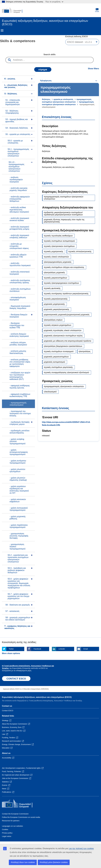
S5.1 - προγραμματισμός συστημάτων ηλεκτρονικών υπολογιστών (18, 152)
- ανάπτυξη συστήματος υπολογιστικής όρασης (20, 281)
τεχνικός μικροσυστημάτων (55, 278)
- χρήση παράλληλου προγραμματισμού (19, 526)
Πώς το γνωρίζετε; (54, 2)
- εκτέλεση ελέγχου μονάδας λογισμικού (18, 344)
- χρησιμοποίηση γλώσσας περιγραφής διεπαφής (19, 536)
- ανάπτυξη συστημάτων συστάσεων (20, 290)
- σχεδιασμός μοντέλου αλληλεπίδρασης (19, 432)
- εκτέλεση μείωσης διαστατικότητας (18, 352)
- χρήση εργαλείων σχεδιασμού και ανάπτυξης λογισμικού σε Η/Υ (19, 490)
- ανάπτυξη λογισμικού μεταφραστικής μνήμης (19, 228)
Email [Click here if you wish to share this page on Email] (86, 649)
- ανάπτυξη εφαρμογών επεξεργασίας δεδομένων (20, 199)
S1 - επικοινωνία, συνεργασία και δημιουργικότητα (13, 102)
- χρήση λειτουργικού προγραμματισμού (19, 509)
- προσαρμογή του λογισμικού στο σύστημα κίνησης (20, 413)
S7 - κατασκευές (12, 611)
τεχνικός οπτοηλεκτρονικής (80, 251)
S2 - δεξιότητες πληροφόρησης (12, 112)
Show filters (93, 69)
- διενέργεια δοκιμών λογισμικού (18, 316)
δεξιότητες (46, 99)
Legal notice (7, 836)
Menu (2, 30)
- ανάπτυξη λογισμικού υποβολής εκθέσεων (19, 236)
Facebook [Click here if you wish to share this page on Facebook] (37, 649)
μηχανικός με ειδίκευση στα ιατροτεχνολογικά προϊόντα (67, 341)
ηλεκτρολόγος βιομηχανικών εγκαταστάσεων (63, 346)
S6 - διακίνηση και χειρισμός (18, 605)
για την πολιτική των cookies (81, 848)
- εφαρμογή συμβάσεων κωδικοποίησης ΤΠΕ (20, 395)
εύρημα (43, 69)
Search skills (50, 55)
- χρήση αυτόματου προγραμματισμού (18, 462)
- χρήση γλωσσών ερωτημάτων (17, 470)
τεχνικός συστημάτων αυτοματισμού (59, 241)
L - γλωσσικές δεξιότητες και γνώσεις (16, 86)
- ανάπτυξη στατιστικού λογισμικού (20, 273)
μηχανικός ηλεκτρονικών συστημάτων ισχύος (63, 336)
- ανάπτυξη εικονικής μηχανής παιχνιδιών (19, 189)
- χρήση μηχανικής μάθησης (18, 518)
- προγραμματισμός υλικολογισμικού (18, 404)
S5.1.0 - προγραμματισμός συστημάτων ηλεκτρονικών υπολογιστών (16, 167)
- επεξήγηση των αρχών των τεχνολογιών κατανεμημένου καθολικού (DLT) (20, 376)
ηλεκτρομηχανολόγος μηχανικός (58, 262)
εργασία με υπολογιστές (63, 99)
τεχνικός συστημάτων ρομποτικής (58, 367)
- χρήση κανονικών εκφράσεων (18, 500)
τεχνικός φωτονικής (52, 288)
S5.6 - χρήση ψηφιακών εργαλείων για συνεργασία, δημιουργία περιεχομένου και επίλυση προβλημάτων (19, 583)
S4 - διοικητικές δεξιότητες (17, 128)
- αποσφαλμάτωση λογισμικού (18, 299)
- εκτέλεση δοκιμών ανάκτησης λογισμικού (19, 335)
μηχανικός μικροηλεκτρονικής (56, 309)
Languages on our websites (12, 826)
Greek (97, 10)
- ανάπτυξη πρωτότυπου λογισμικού (20, 264)
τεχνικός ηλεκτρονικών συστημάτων (59, 246)
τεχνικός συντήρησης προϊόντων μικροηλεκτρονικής (66, 294)
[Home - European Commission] (14, 10)
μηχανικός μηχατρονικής (54, 304)
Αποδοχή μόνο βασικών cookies (54, 862)
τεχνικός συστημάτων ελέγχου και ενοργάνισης (64, 267)
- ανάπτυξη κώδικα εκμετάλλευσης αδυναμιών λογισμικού (19, 210)
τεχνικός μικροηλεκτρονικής (56, 299)
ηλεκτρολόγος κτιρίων (53, 320)
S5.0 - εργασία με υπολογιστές (15, 142)
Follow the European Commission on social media (21, 817)
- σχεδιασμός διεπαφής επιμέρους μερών (20, 423)
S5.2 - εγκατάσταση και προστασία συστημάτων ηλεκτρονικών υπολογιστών (18, 558)
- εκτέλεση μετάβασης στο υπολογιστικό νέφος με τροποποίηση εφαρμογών (20, 363)
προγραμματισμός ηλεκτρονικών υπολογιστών (64, 386)
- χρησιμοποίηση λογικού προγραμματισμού (18, 547)
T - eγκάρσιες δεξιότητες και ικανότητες (17, 627)
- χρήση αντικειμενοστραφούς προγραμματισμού (19, 452)
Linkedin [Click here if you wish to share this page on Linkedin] (62, 649)
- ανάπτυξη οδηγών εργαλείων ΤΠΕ (18, 256)
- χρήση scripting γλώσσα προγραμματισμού (18, 441)
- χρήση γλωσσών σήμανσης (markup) (18, 479)
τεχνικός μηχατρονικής (53, 251)
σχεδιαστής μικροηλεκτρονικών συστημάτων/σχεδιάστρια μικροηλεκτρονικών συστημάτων (63, 214)
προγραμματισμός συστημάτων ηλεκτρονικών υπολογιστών (64, 198)
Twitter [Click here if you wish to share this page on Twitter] (11, 649)
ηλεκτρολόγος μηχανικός (54, 273)
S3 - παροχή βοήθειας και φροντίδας (17, 120)
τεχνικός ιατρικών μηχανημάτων (57, 325)
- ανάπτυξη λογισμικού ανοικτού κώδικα (19, 219)
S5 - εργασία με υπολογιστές (18, 134)
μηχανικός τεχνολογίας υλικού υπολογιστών (63, 330)
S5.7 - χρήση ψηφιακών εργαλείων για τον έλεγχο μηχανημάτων (18, 596)
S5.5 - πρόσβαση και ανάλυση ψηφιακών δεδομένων (17, 570)
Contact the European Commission (15, 814)
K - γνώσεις (10, 79)
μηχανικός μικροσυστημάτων (56, 357)
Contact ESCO (8, 711)
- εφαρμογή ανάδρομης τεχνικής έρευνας (20, 387)
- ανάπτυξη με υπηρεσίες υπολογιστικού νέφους (19, 246)
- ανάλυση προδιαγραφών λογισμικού (16, 180)
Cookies (5, 829)
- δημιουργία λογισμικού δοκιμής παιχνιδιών (20, 307)
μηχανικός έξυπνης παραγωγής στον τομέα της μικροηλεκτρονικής (64, 221)
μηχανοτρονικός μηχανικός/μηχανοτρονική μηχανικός (67, 315)
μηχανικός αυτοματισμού (54, 362)
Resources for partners (11, 821)
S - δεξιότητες (11, 94)
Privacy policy (7, 833)
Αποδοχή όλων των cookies (23, 862)
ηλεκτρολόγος (85, 351)
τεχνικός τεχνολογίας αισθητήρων (58, 236)
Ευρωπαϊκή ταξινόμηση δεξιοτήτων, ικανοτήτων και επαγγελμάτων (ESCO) (37, 697)
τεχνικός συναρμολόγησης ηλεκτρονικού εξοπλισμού (66, 372)
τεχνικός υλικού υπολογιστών (56, 257)
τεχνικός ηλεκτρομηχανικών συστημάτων (61, 283)
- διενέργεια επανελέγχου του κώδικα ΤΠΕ (17, 325)
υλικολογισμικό (50, 392)
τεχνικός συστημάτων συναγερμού (59, 351)
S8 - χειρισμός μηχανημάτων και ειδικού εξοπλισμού (18, 619)
